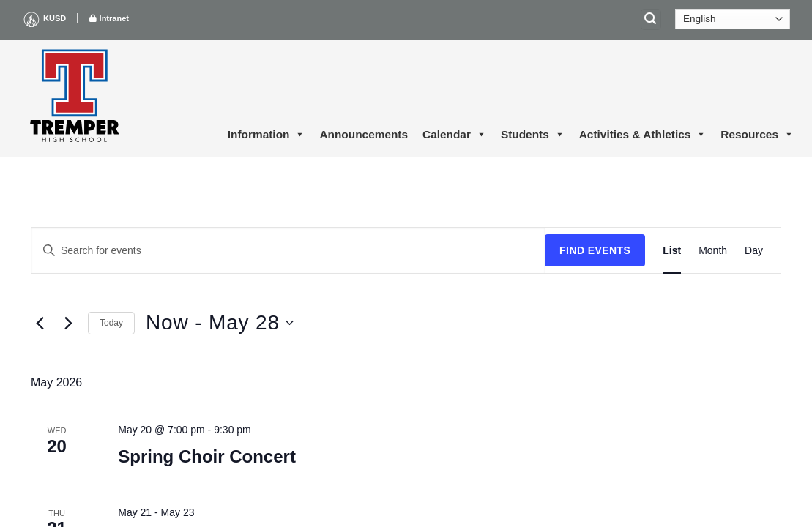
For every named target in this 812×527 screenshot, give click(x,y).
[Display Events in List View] (672, 251)
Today (111, 323)
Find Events (595, 250)
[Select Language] (733, 19)
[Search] (651, 19)
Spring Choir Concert (207, 456)
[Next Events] (68, 323)
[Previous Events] (40, 323)
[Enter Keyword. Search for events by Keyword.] (288, 251)
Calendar (454, 135)
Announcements (364, 134)
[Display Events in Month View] (713, 251)
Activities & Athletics (643, 135)
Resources (757, 135)
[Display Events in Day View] (754, 251)
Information (267, 135)
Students (533, 135)
